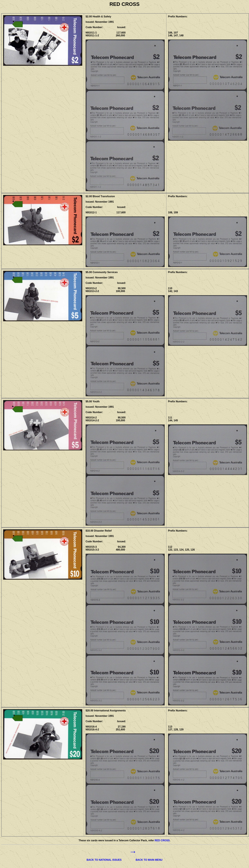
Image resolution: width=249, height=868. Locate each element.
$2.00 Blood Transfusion (100, 196)
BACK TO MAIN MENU (149, 860)
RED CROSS (162, 840)
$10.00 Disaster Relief (99, 531)
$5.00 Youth (93, 401)
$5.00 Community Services (102, 272)
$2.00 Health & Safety (98, 17)
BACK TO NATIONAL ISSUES (104, 860)
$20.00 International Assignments (106, 711)
